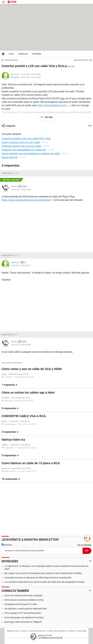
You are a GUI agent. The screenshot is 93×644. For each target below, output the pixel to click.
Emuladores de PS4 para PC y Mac (21, 604)
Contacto (71, 631)
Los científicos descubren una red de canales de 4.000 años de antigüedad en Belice (44, 582)
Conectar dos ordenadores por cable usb (24, 150)
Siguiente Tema (81, 60)
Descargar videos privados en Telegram (23, 622)
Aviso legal (82, 631)
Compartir (10, 126)
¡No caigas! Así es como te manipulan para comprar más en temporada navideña (43, 573)
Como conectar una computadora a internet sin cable (31, 154)
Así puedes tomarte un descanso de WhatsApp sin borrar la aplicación (38, 578)
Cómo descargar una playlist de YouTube (24, 617)
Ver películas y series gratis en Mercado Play (25, 609)
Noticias (7, 545)
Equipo (24, 631)
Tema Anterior (11, 60)
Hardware (23, 54)
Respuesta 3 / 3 (10, 335)
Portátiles (37, 54)
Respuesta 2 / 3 (10, 255)
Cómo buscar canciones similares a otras (24, 600)
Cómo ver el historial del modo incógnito (23, 596)
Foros (11, 54)
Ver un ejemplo (84, 545)
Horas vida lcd (9, 157)
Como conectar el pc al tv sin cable (21, 142)
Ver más (49, 117)
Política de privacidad (56, 631)
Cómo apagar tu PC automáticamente (23, 613)
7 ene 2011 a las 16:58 (21, 190)
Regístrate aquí (13, 631)
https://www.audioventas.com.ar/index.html (26, 200)
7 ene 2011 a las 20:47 (21, 265)
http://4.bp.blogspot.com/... (53, 105)
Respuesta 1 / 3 (10, 173)
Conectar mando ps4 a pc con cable (21, 146)
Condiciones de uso (37, 631)
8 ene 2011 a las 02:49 (31, 77)
